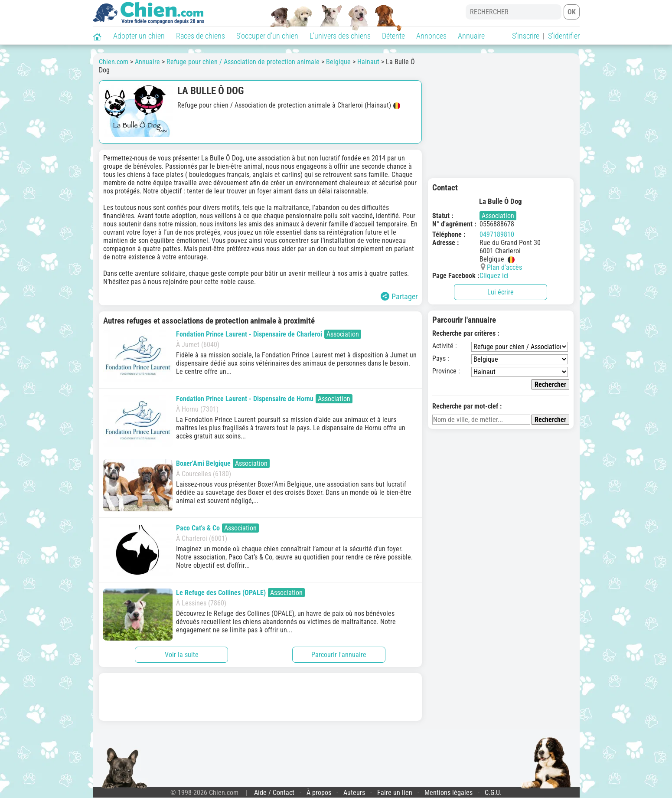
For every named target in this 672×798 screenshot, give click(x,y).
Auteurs (354, 793)
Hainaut (368, 62)
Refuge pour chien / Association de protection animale (243, 62)
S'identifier (564, 36)
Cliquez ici (494, 276)
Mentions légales (449, 793)
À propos (319, 793)
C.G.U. (493, 793)
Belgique (338, 62)
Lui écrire (501, 292)
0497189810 (497, 234)
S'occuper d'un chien (267, 36)
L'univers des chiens (340, 36)
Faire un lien (395, 793)
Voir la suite (182, 655)
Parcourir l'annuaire (339, 655)
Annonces (431, 36)
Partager (399, 296)
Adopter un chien (139, 36)
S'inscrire (526, 36)
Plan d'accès (504, 267)
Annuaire (471, 36)
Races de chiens (201, 36)
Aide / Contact (274, 793)
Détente (393, 36)
